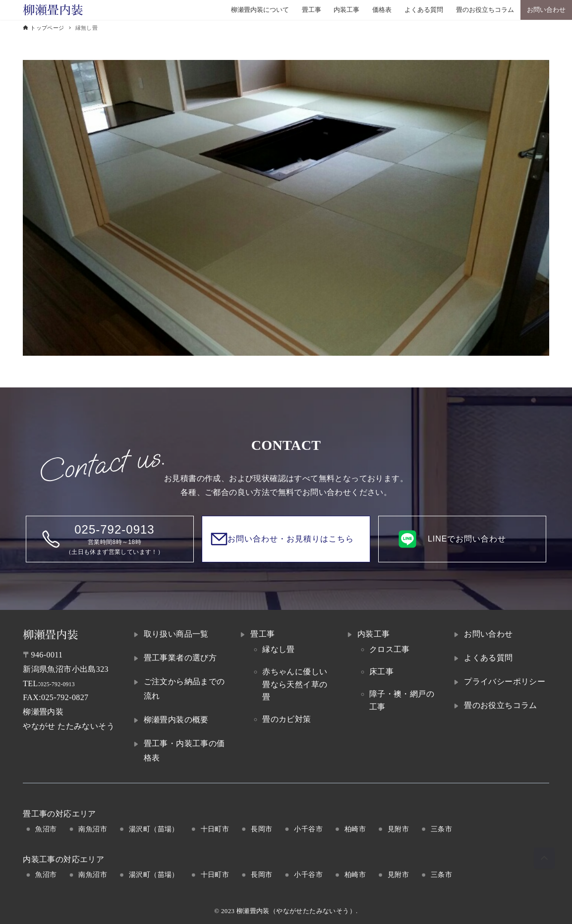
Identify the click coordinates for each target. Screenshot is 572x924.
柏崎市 (355, 829)
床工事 (381, 672)
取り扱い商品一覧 (176, 634)
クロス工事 (390, 649)
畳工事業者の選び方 (180, 658)
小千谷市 (308, 829)
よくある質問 (488, 658)
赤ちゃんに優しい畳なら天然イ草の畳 (295, 684)
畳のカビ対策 (286, 719)
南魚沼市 (93, 829)
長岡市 (261, 829)
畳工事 (262, 634)
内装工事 (374, 634)
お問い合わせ (488, 634)
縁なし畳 (279, 649)
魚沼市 (46, 829)
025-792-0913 (64, 683)
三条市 (441, 829)
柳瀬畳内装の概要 (176, 720)
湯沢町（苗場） (154, 829)
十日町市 (215, 829)
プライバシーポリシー (505, 681)
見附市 (398, 829)
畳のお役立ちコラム (501, 705)
